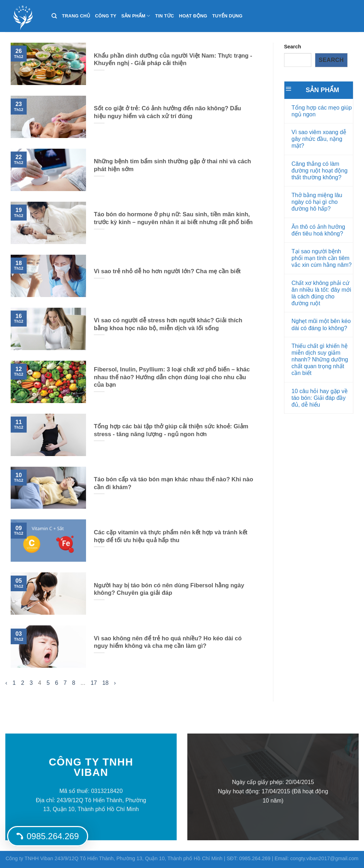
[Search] (54, 16)
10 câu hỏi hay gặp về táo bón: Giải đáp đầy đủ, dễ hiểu (320, 398)
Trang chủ (76, 16)
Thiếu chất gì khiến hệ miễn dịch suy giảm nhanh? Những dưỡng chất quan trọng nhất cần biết (320, 360)
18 (106, 683)
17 (94, 683)
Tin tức (165, 16)
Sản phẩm (136, 16)
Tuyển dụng (227, 16)
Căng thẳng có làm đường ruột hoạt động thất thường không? (320, 171)
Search (293, 47)
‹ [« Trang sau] (6, 683)
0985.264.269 (48, 836)
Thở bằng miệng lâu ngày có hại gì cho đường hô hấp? (317, 202)
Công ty (106, 16)
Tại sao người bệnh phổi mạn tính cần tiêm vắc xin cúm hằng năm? (322, 258)
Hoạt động (193, 16)
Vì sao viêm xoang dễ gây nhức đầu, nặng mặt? (319, 139)
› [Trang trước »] (115, 683)
